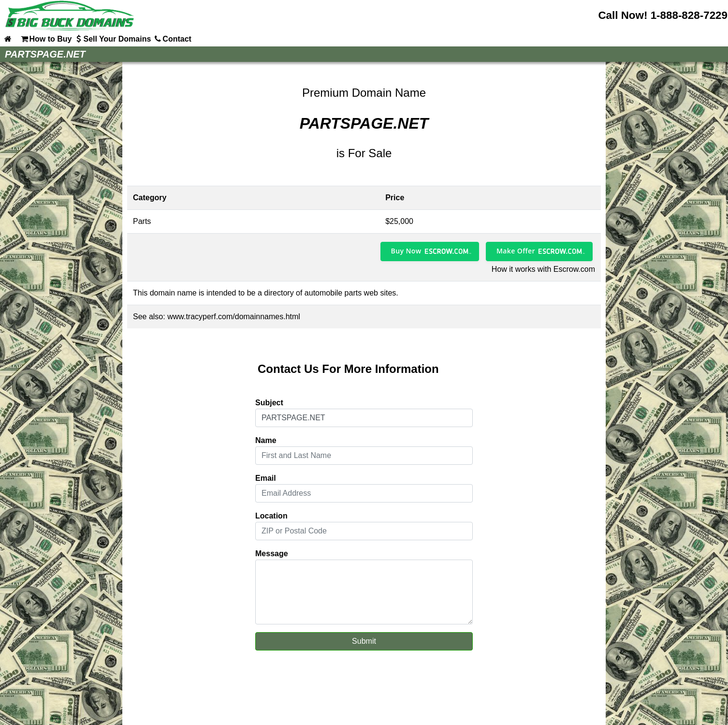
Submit (364, 641)
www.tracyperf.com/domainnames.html (234, 317)
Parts (142, 221)
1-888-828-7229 (689, 15)
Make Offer (516, 251)
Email (266, 478)
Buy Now (406, 251)
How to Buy (45, 39)
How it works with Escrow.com (543, 269)
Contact (172, 39)
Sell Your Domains (112, 39)
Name (266, 440)
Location (271, 516)
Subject (269, 403)
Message (272, 554)
